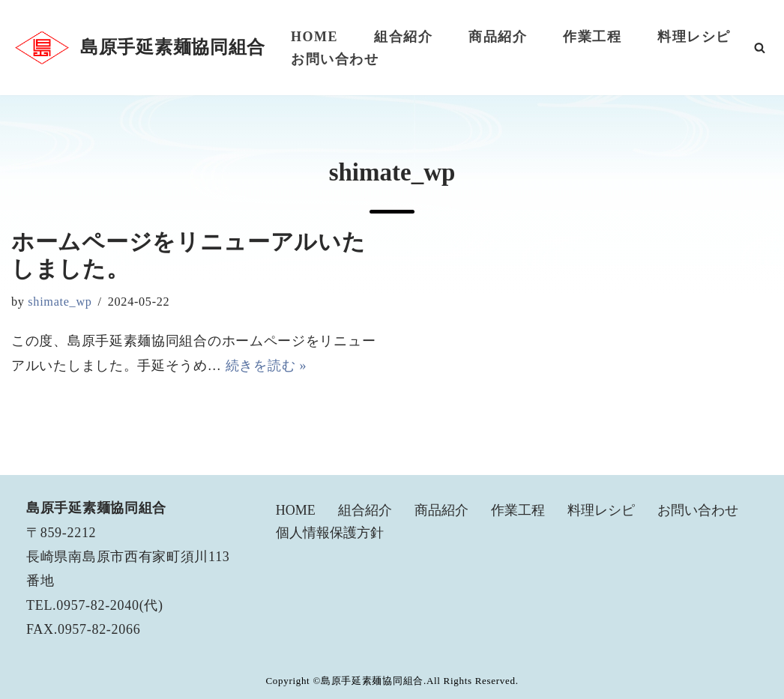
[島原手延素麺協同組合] (138, 48)
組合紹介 (403, 37)
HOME (314, 37)
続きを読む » (266, 366)
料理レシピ (694, 37)
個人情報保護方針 (330, 533)
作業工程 (592, 37)
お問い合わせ (335, 59)
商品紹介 (498, 37)
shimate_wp (60, 302)
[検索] (760, 48)
